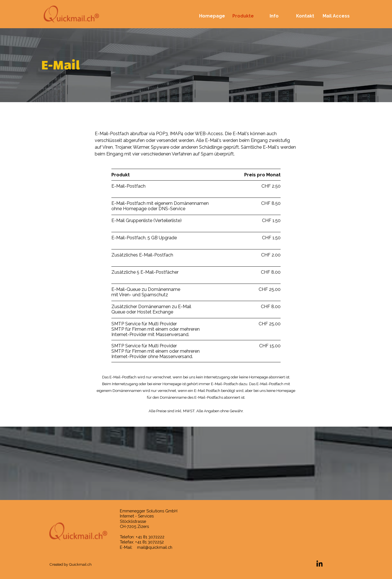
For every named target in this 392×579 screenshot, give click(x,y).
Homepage (212, 16)
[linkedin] (320, 563)
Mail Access (336, 16)
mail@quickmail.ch (155, 547)
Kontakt (305, 16)
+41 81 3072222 (150, 537)
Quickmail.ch (80, 564)
